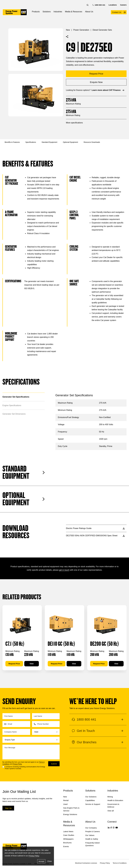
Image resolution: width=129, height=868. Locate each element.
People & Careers (93, 831)
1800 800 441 (99, 5)
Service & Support (93, 804)
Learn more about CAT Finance (108, 90)
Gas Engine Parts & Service (71, 809)
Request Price (14, 664)
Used (65, 804)
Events (66, 846)
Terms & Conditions (120, 863)
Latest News (68, 831)
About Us (89, 12)
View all (111, 811)
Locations (113, 5)
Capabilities (90, 800)
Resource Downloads (92, 142)
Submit (54, 764)
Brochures (67, 843)
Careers (123, 5)
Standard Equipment (49, 142)
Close (50, 861)
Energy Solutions (70, 814)
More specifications (74, 123)
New (68, 30)
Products (36, 12)
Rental (66, 800)
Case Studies (69, 835)
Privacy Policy (17, 764)
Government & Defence (113, 806)
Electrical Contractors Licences (86, 863)
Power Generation (81, 30)
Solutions (47, 12)
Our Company (91, 828)
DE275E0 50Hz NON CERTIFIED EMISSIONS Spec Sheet (95, 536)
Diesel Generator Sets (102, 30)
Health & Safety (92, 839)
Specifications (31, 142)
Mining (110, 797)
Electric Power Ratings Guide (95, 528)
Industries (58, 12)
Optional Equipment (70, 142)
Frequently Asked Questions (92, 844)
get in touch (64, 570)
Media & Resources (74, 12)
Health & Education (115, 800)
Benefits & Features (12, 142)
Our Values (90, 835)
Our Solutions (91, 797)
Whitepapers (68, 839)
